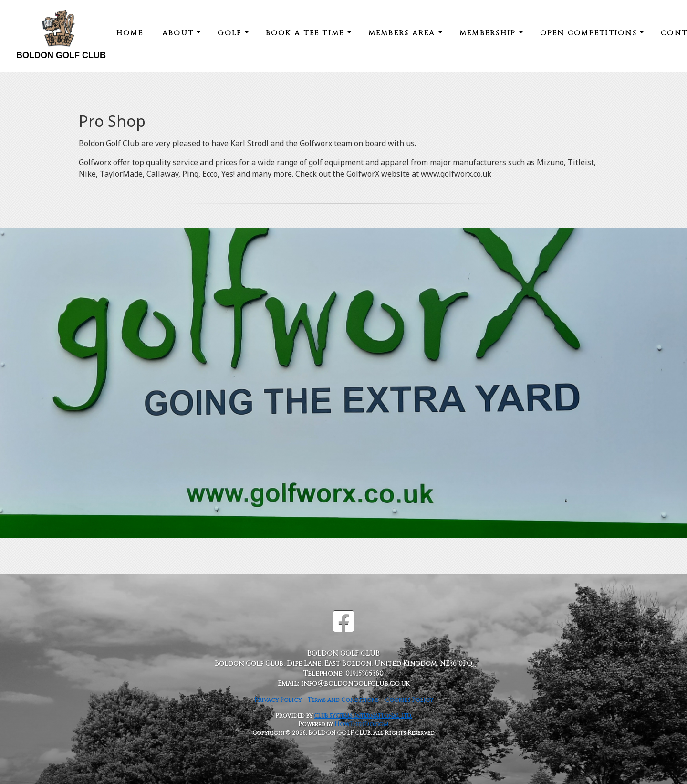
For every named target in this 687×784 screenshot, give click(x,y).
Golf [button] (231, 33)
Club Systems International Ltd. (363, 716)
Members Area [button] (403, 33)
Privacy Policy (278, 700)
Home (130, 33)
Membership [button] (489, 33)
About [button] (180, 33)
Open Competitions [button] (590, 33)
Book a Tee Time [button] (307, 33)
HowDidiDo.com (362, 724)
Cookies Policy (409, 700)
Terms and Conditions (343, 700)
